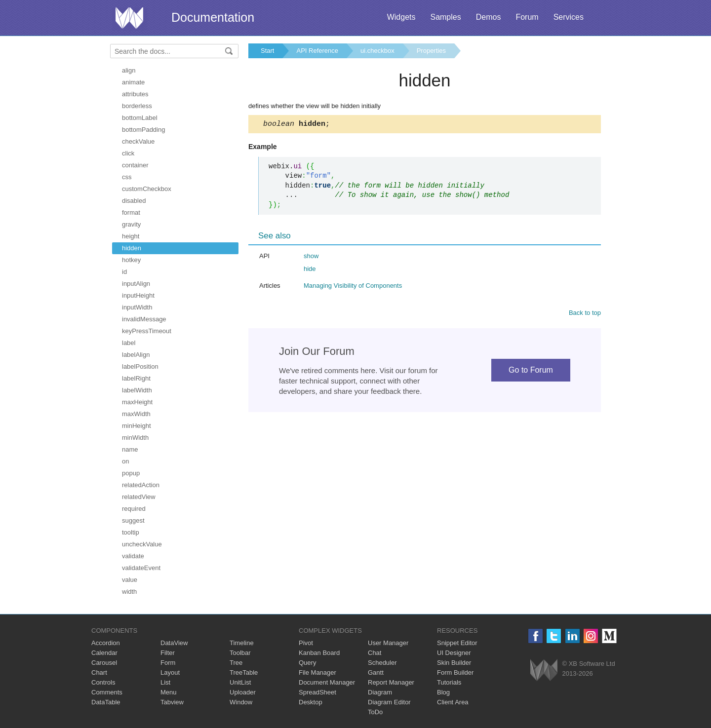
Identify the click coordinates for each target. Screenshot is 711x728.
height (131, 236)
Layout (170, 672)
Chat (375, 653)
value (130, 580)
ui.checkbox (377, 51)
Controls (103, 682)
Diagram (380, 692)
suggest (133, 520)
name (130, 449)
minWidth (135, 438)
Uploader (243, 692)
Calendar (104, 653)
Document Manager (327, 682)
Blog (443, 692)
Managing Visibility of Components (353, 287)
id (124, 272)
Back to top (585, 314)
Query (307, 663)
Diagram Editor (389, 702)
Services (569, 17)
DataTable (106, 702)
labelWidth (137, 390)
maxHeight (137, 402)
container (135, 165)
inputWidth (137, 307)
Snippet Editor (457, 643)
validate (133, 556)
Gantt (376, 672)
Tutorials (449, 682)
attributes (135, 94)
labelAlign (136, 355)
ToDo (375, 712)
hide (310, 270)
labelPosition (140, 366)
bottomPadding (143, 130)
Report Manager (391, 682)
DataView (174, 643)
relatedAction (141, 485)
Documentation (213, 17)
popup (131, 473)
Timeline (242, 643)
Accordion (106, 643)
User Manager (388, 643)
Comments (107, 692)
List (165, 682)
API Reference (317, 51)
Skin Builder (454, 663)
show (311, 257)
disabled (134, 201)
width (129, 592)
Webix (544, 670)
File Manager (317, 672)
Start (267, 51)
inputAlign (136, 284)
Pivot (306, 643)
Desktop (311, 702)
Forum (527, 17)
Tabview (172, 702)
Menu (169, 692)
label (129, 343)
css (127, 177)
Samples (445, 17)
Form (168, 663)
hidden (132, 248)
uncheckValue (142, 544)
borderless (137, 106)
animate (133, 82)
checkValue (138, 141)
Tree (236, 663)
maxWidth (136, 414)
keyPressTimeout (147, 331)
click (128, 153)
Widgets (401, 17)
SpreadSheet (317, 692)
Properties (431, 51)
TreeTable (244, 672)
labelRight (136, 378)
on (125, 461)
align (129, 70)
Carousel (104, 663)
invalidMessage (144, 319)
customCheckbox (147, 189)
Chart (99, 672)
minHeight (137, 426)
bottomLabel (140, 118)
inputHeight (138, 295)
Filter (168, 653)
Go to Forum (531, 371)
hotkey (131, 260)
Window (241, 702)
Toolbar (240, 653)
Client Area (453, 702)
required (134, 509)
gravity (131, 224)
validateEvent (141, 568)
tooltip (131, 532)
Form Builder (455, 672)
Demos (489, 17)
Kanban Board (319, 653)
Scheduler (382, 663)
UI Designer (454, 653)
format (131, 212)
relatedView (139, 497)
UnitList (240, 682)
